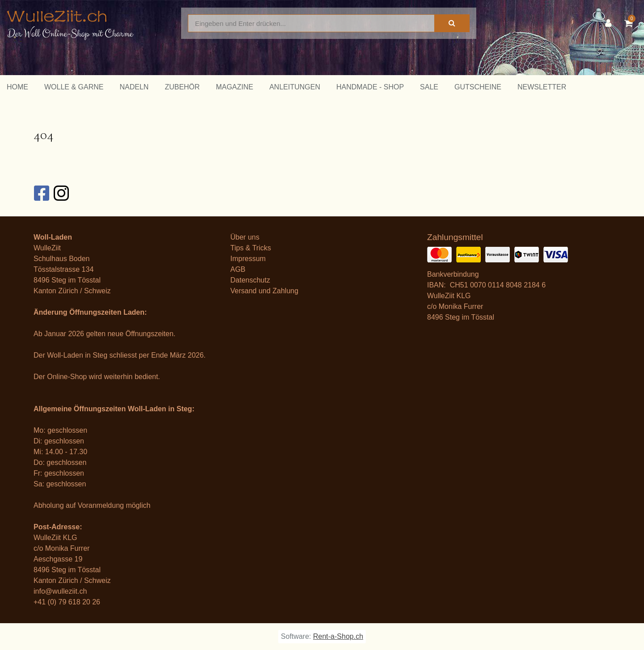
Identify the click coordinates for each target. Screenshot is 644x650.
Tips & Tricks (251, 248)
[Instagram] (61, 193)
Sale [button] (429, 87)
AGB (238, 269)
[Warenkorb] (631, 23)
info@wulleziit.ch (60, 591)
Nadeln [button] (134, 87)
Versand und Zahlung (264, 291)
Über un (243, 237)
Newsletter (542, 87)
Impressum (248, 259)
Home (17, 87)
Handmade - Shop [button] (370, 87)
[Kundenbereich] (610, 23)
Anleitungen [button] (295, 87)
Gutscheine (478, 87)
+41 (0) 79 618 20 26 (67, 602)
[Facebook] (41, 193)
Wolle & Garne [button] (74, 87)
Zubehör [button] (182, 87)
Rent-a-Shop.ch (338, 636)
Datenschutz (250, 280)
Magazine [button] (235, 87)
